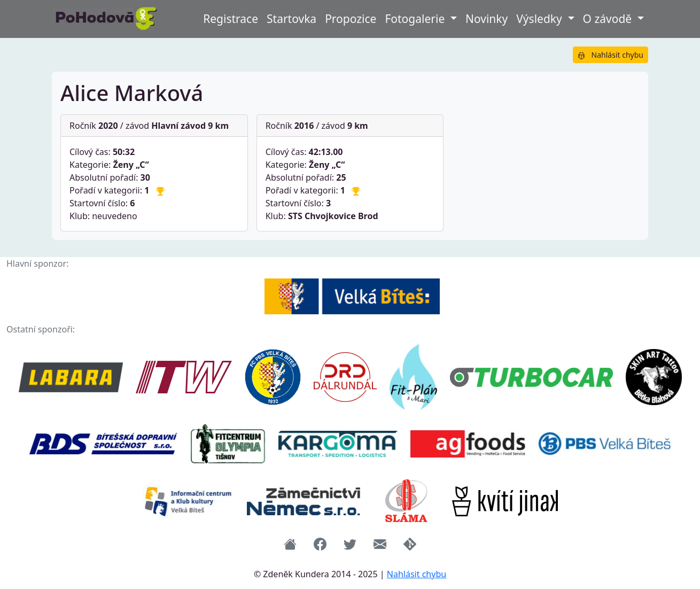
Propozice (351, 19)
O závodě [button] (609, 19)
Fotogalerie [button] (416, 19)
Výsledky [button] (540, 19)
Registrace (231, 19)
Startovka (291, 19)
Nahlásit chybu (610, 55)
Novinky (487, 19)
